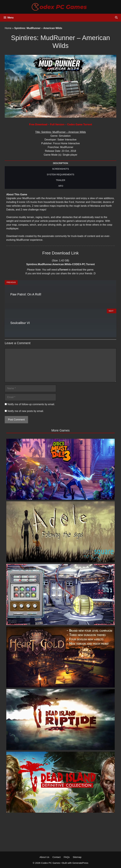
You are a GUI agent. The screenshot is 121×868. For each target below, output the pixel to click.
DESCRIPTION (60, 163)
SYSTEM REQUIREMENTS (60, 175)
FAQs (67, 857)
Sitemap (77, 857)
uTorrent (63, 270)
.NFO (60, 186)
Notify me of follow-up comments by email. (31, 404)
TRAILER (60, 180)
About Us (44, 857)
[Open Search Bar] (116, 18)
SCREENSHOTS (61, 169)
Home (8, 28)
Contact (57, 857)
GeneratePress (80, 863)
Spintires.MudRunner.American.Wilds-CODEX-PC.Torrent (60, 264)
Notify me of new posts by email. (26, 411)
